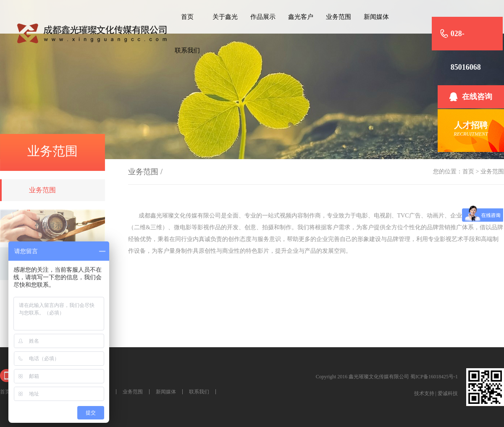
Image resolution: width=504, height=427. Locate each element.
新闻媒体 (376, 17)
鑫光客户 (301, 17)
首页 (187, 17)
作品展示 (263, 17)
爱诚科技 (448, 393)
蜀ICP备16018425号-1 (434, 377)
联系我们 (187, 50)
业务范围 (339, 17)
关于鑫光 (225, 17)
